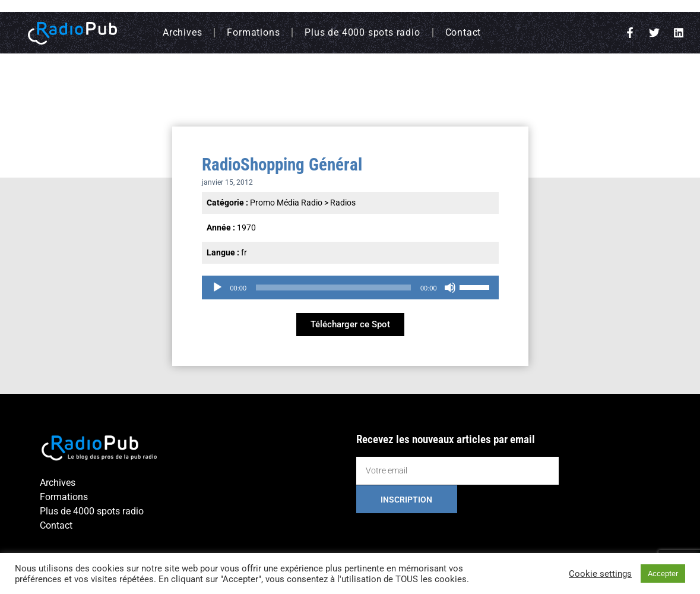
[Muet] (450, 287)
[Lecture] (217, 287)
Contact (463, 32)
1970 (246, 228)
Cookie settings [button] (600, 574)
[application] (350, 287)
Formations (253, 32)
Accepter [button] (663, 574)
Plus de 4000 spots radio (362, 32)
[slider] (333, 287)
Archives (182, 32)
